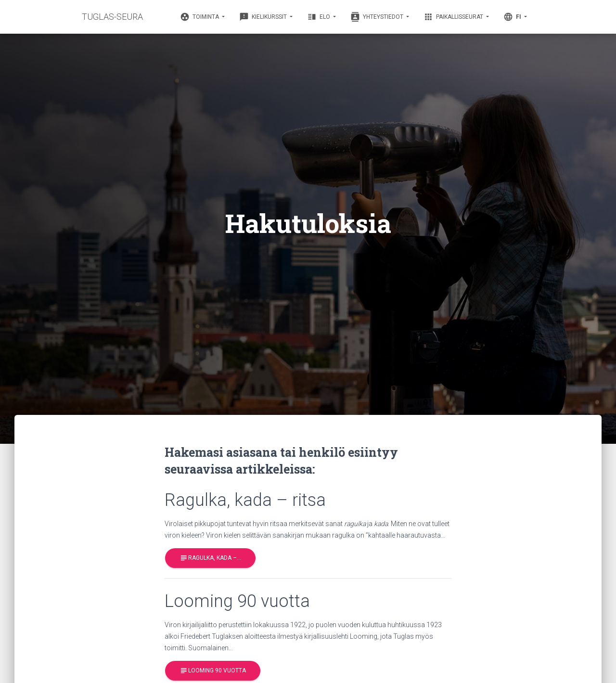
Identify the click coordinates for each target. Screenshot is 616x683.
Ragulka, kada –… (210, 558)
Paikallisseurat (454, 17)
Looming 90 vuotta (213, 671)
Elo (319, 17)
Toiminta (200, 17)
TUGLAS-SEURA (112, 17)
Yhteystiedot (378, 17)
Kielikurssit (264, 17)
